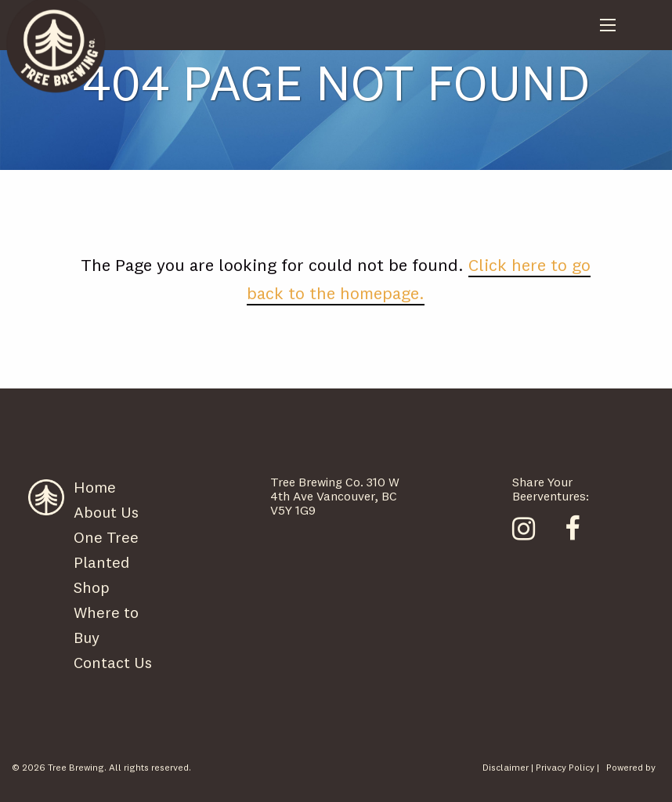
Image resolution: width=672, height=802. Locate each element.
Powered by (631, 767)
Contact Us (113, 662)
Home (95, 487)
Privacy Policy (565, 767)
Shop (92, 587)
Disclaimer (506, 767)
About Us (106, 512)
